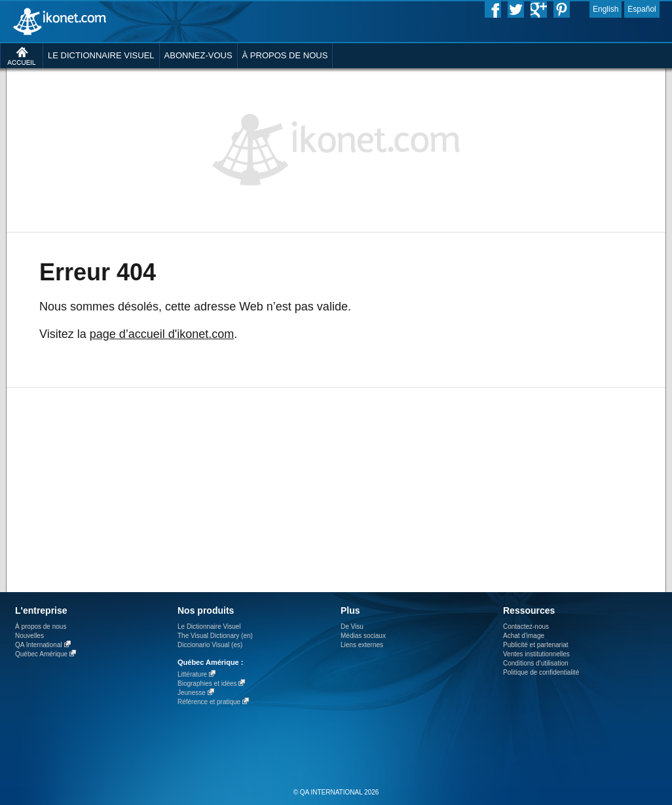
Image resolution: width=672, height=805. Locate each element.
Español (642, 9)
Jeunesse (192, 693)
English (606, 9)
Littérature (192, 674)
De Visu (352, 627)
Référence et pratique (209, 702)
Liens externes (362, 645)
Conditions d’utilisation (536, 663)
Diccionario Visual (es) (210, 645)
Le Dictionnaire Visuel (209, 627)
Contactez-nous (526, 627)
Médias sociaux (363, 636)
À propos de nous (41, 627)
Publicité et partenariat (536, 645)
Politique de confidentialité (541, 672)
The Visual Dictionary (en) (215, 636)
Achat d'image (524, 636)
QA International (39, 645)
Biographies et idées (207, 683)
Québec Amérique (41, 654)
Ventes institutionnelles (536, 654)
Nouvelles (29, 636)
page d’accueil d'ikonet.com (162, 334)
